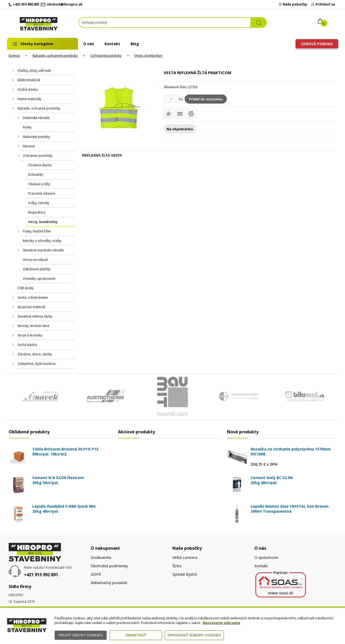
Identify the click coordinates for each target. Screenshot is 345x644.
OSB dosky (26, 288)
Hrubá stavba (28, 89)
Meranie (29, 146)
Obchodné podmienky (109, 566)
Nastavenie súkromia (222, 623)
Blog (135, 44)
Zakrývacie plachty (37, 269)
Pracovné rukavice (42, 193)
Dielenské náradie (36, 118)
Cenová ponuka (317, 44)
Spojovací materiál (31, 307)
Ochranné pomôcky (106, 55)
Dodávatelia (101, 557)
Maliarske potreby (36, 137)
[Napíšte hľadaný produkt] (165, 22)
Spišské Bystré (185, 574)
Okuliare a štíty (39, 184)
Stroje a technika (30, 335)
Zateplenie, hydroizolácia (37, 364)
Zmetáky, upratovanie (39, 279)
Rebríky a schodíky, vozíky (42, 241)
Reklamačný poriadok (109, 583)
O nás (89, 44)
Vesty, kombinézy (148, 55)
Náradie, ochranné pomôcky (55, 55)
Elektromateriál (29, 80)
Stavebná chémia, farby (35, 316)
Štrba (177, 566)
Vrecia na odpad (35, 260)
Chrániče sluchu (40, 165)
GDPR (96, 574)
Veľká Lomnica (185, 557)
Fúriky (27, 127)
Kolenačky (36, 175)
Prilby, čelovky (39, 203)
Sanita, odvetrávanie (33, 297)
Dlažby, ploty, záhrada (34, 71)
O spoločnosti (266, 557)
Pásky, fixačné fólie (37, 231)
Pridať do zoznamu (206, 99)
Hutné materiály (29, 99)
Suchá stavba (27, 345)
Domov (14, 55)
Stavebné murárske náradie (43, 250)
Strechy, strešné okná (33, 326)
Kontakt (112, 44)
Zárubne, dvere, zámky (35, 354)
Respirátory (37, 212)
